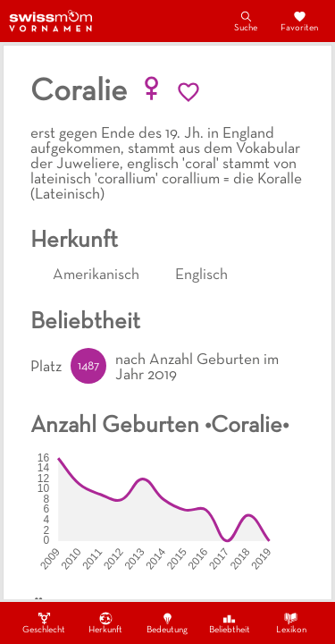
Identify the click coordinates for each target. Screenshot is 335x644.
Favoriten (299, 21)
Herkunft (105, 623)
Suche (246, 21)
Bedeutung (167, 623)
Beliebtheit (230, 623)
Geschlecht (44, 623)
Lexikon (291, 623)
